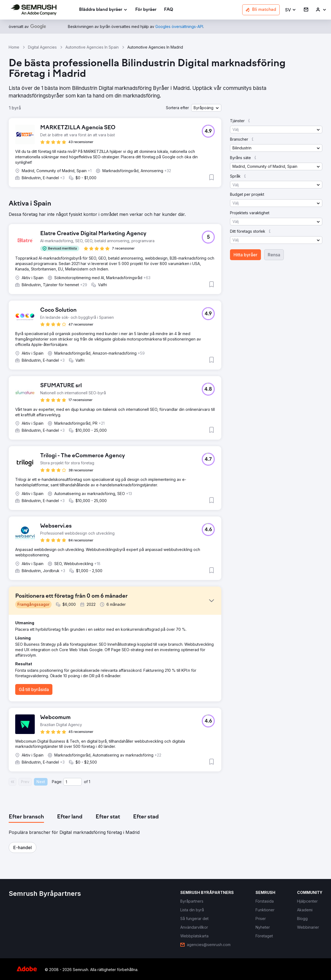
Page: (57, 782)
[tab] (26, 817)
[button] (291, 10)
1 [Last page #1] (89, 782)
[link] (146, 10)
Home (14, 47)
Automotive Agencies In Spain (92, 47)
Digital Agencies (42, 47)
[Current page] (72, 782)
